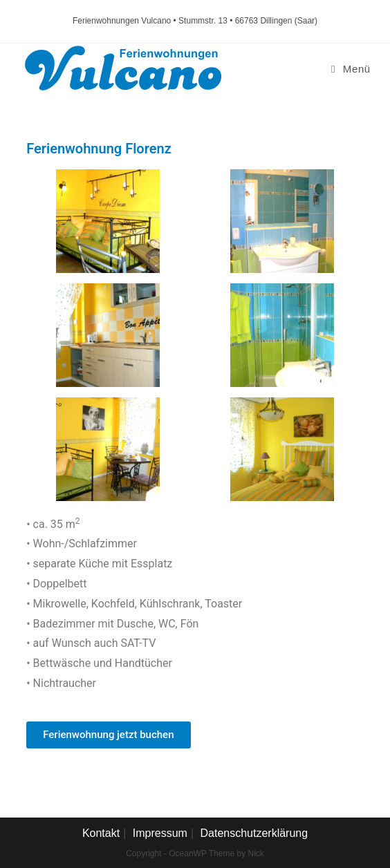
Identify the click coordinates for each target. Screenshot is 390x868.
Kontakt (101, 833)
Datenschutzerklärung (254, 833)
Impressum (160, 833)
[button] (108, 735)
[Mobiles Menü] (351, 69)
